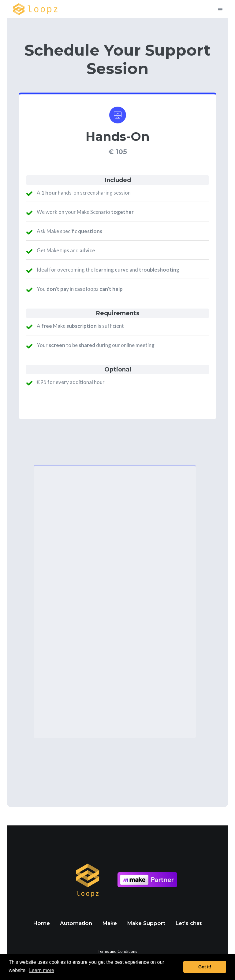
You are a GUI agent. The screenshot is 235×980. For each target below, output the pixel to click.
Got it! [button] (205, 967)
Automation (76, 923)
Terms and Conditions (117, 951)
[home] (36, 9)
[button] (223, 9)
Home (41, 923)
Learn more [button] (42, 970)
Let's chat (188, 923)
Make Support (146, 923)
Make (110, 923)
